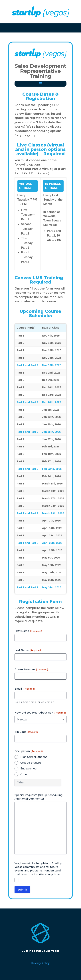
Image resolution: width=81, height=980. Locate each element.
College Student (31, 763)
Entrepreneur (29, 769)
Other (24, 774)
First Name (28, 631)
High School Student (34, 757)
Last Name (28, 650)
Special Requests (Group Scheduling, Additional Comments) (39, 797)
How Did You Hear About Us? (40, 713)
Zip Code (27, 732)
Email (25, 689)
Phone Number (31, 669)
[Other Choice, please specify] (38, 783)
